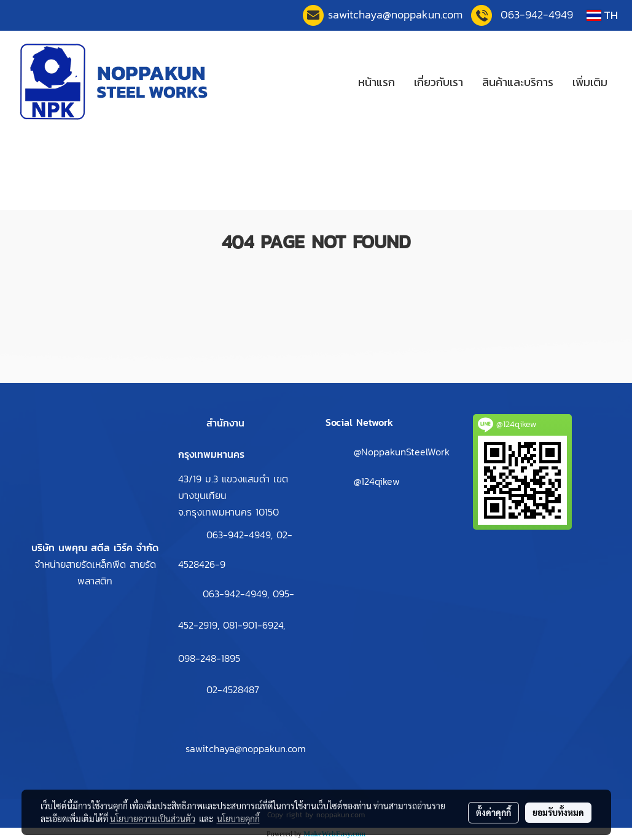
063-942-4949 (537, 14)
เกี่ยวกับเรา (439, 82)
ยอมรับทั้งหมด (558, 812)
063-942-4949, (241, 535)
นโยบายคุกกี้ (238, 818)
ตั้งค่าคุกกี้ (494, 812)
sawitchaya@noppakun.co (395, 14)
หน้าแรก (376, 82)
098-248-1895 (209, 658)
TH (602, 15)
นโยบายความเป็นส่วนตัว (153, 818)
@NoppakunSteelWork (402, 452)
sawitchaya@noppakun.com (246, 748)
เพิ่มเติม (590, 82)
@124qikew (377, 481)
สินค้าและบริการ (518, 82)
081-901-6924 (253, 625)
